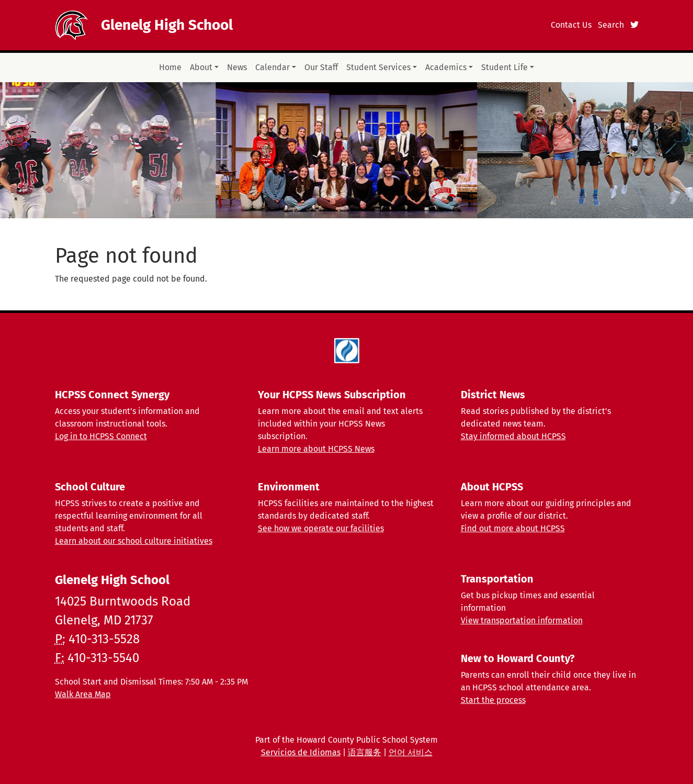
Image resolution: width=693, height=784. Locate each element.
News (237, 67)
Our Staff (321, 67)
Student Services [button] (378, 67)
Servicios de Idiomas (301, 752)
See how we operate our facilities (321, 528)
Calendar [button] (272, 67)
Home (170, 67)
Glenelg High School (167, 25)
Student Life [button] (504, 67)
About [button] (201, 67)
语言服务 (365, 752)
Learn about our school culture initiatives (134, 541)
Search (611, 25)
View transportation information (522, 620)
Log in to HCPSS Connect (101, 436)
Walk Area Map (83, 694)
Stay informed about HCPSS (513, 436)
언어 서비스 (411, 752)
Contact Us (571, 25)
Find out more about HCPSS (513, 528)
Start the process (493, 700)
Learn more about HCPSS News (316, 449)
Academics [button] (446, 67)
